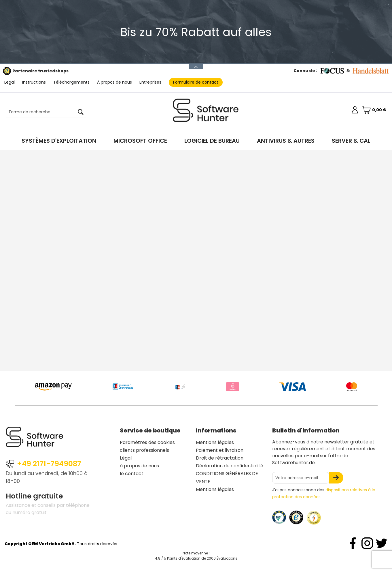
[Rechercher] (81, 112)
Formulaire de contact (196, 82)
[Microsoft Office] (140, 141)
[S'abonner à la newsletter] (336, 478)
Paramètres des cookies (147, 442)
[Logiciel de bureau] (212, 141)
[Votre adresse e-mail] (301, 478)
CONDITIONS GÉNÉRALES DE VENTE (227, 477)
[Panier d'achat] (374, 110)
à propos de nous (139, 466)
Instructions (34, 82)
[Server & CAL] (351, 141)
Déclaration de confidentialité (230, 466)
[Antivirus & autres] (286, 141)
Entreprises (150, 82)
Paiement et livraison (220, 450)
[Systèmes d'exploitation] (59, 141)
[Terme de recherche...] (46, 112)
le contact (132, 474)
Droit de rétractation (220, 458)
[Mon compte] (355, 110)
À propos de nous (114, 82)
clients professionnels (144, 450)
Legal (10, 82)
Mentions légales (215, 442)
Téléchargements (71, 82)
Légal (126, 458)
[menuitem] (43, 112)
